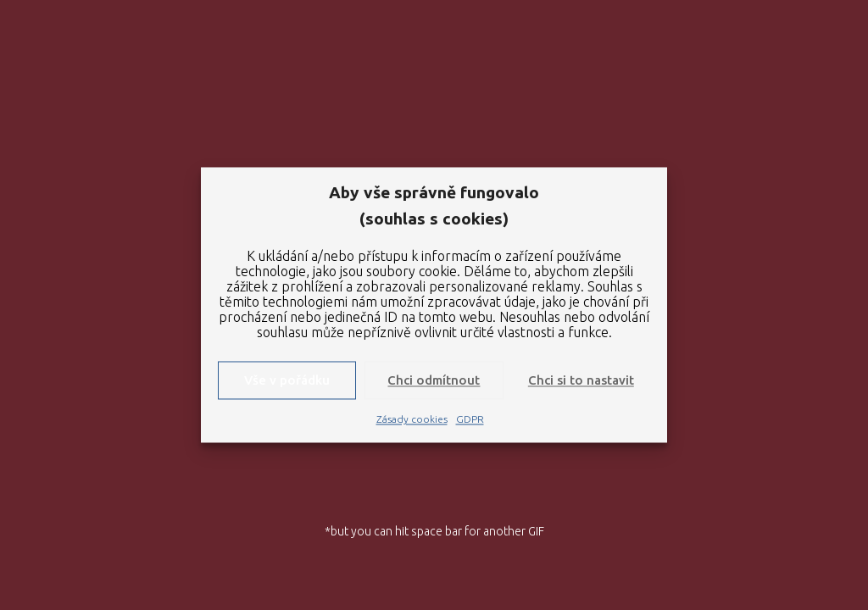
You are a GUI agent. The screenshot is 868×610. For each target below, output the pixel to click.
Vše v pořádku (287, 380)
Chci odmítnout (434, 380)
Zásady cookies (412, 420)
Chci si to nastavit (581, 380)
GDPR (470, 420)
